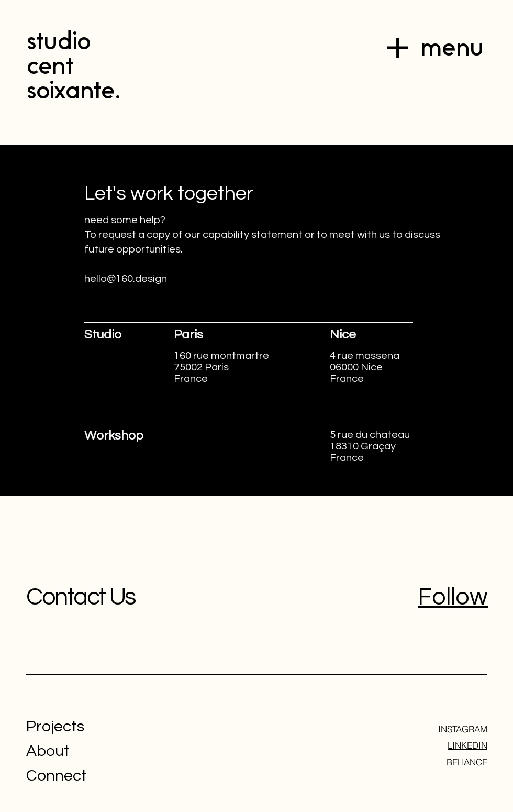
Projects (55, 726)
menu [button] (451, 47)
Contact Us (81, 597)
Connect (57, 776)
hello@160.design (126, 279)
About (48, 751)
